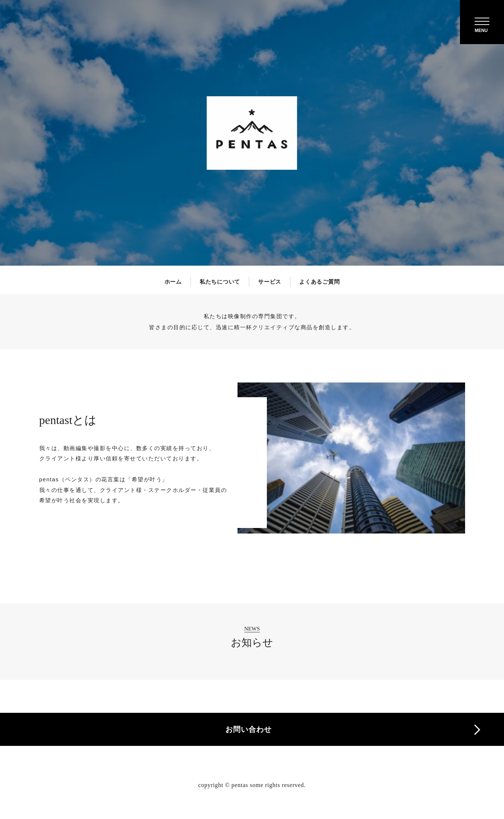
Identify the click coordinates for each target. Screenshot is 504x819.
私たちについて (220, 282)
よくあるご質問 (319, 282)
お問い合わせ (249, 729)
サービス (270, 282)
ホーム (173, 282)
